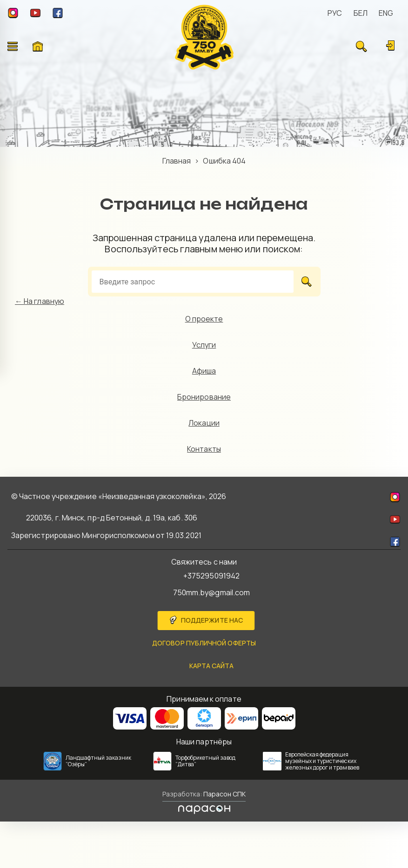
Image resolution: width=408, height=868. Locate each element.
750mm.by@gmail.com (211, 592)
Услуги (204, 345)
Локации (204, 423)
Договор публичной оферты (204, 643)
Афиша (204, 371)
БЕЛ (361, 13)
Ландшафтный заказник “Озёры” (99, 761)
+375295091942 (211, 576)
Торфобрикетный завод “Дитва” (206, 761)
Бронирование (204, 397)
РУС (335, 13)
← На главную (40, 301)
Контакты (204, 449)
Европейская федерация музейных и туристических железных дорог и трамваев (322, 761)
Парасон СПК (224, 794)
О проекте (204, 319)
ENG (386, 13)
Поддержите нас (212, 620)
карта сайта (212, 666)
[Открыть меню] (13, 46)
